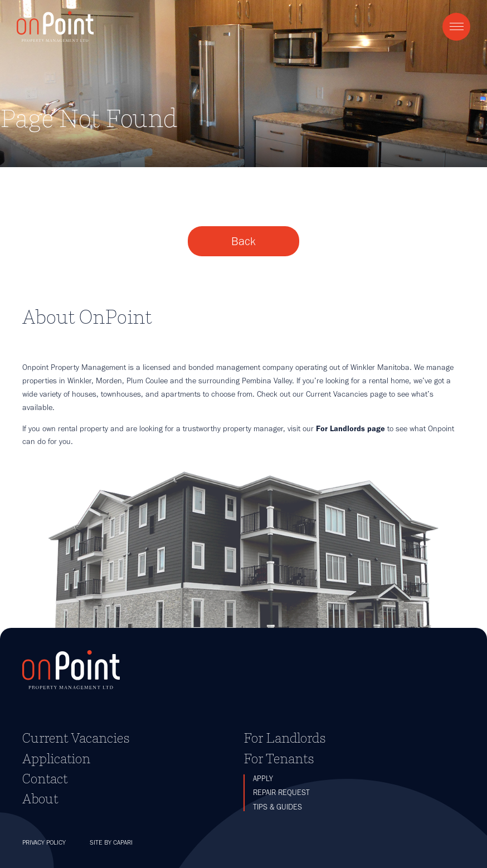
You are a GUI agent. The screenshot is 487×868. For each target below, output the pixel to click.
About (40, 799)
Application (56, 759)
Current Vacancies (76, 738)
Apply (263, 779)
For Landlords (285, 738)
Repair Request (281, 793)
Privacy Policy (44, 842)
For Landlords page (350, 428)
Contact (45, 779)
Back (244, 241)
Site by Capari (111, 842)
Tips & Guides (277, 807)
